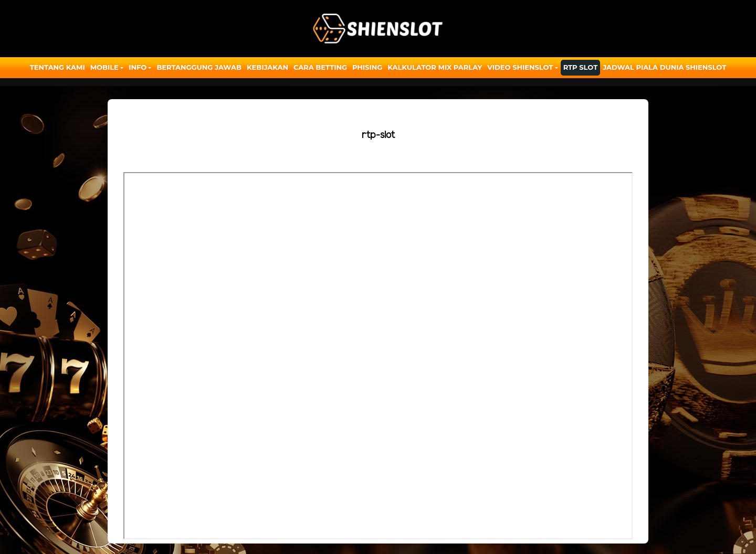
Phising (367, 67)
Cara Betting (320, 67)
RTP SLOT (581, 67)
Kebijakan (267, 67)
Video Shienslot (520, 67)
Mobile (104, 67)
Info (138, 67)
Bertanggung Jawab (199, 67)
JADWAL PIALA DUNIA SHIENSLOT (664, 67)
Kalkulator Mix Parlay (435, 67)
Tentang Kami (57, 67)
